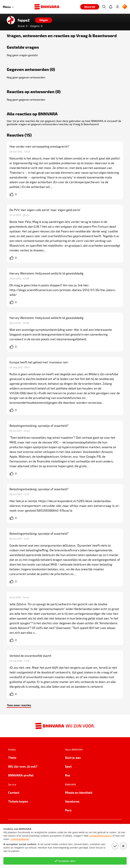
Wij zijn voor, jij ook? (23, 766)
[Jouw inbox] (111, 7)
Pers (68, 810)
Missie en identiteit (79, 792)
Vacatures (72, 801)
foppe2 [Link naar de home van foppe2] (24, 20)
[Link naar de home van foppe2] (11, 20)
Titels (12, 757)
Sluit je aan (73, 757)
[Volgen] (44, 20)
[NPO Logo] (125, 7)
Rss (68, 775)
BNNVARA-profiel (21, 775)
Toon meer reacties (19, 705)
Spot (68, 766)
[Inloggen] (117, 7)
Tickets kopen (18, 801)
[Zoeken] (104, 7)
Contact (14, 792)
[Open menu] (8, 7)
